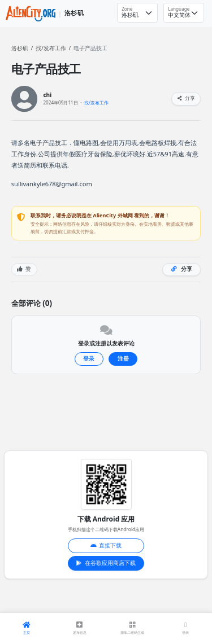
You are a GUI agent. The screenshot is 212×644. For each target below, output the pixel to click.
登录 (89, 359)
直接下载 (106, 546)
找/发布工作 (51, 48)
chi (47, 95)
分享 (186, 98)
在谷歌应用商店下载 (106, 563)
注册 (123, 359)
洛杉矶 (20, 48)
